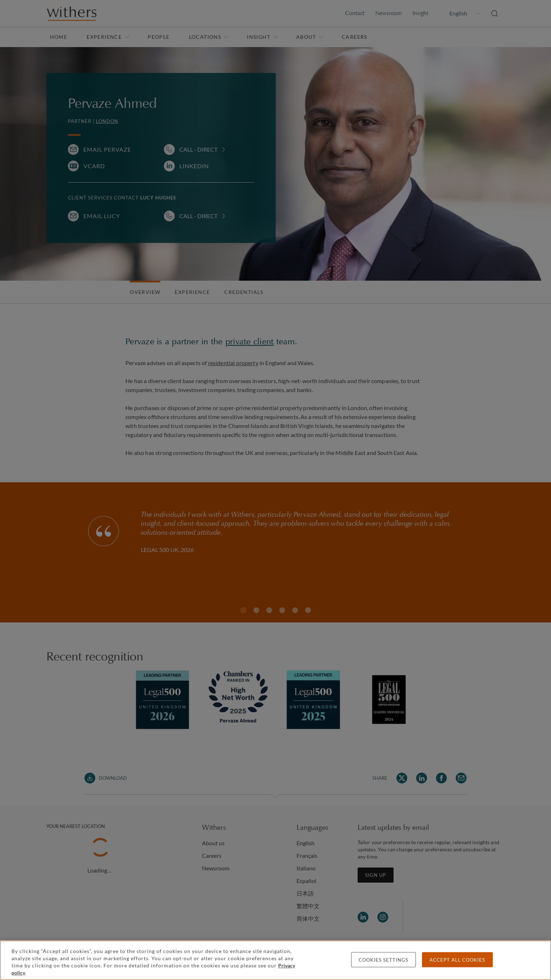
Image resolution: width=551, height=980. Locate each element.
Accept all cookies (457, 960)
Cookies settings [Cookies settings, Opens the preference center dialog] (384, 960)
